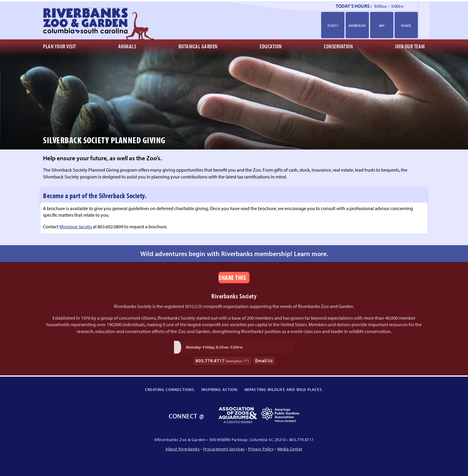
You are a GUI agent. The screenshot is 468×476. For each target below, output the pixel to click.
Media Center (290, 449)
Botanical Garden (198, 46)
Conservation (338, 46)
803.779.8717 (222, 361)
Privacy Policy (261, 449)
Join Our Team (410, 46)
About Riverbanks (183, 449)
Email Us (264, 361)
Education (271, 46)
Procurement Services (224, 449)
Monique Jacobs (76, 227)
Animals (127, 46)
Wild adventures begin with (234, 254)
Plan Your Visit (60, 46)
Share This (232, 277)
